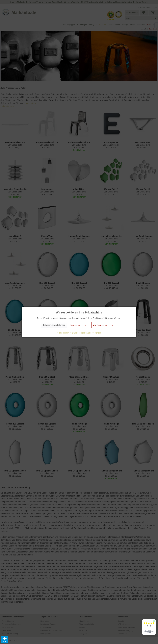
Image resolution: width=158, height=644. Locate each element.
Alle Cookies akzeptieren (104, 325)
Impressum (63, 333)
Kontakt (97, 333)
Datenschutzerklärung (81, 333)
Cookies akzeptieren (79, 325)
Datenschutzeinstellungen (54, 325)
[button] (5, 639)
